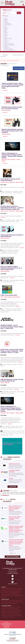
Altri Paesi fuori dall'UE (8, 49)
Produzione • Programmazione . (16, 611)
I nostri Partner (6, 626)
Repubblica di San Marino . (6, 594)
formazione (8, 191)
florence (2, 193)
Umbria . (10, 593)
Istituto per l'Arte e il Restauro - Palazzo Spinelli (12, 182)
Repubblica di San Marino (9, 44)
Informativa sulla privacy (6, 625)
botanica (20, 364)
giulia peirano (13, 392)
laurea (10, 253)
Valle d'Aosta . (15, 593)
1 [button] (11, 553)
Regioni (5, 16)
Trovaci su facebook (19, 68)
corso (3, 191)
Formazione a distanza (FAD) (10, 50)
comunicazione (4, 253)
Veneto (6, 42)
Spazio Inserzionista (23, 5)
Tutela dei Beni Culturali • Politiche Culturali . (9, 616)
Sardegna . (13, 591)
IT (22, 2)
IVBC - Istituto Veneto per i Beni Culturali (10, 297)
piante (2, 366)
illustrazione (14, 364)
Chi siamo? (6, 622)
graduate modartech (14, 280)
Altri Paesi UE (7, 47)
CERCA (19, 13)
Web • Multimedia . (5, 602)
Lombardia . (17, 590)
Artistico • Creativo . (15, 608)
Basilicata (6, 20)
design (12, 252)
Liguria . (13, 590)
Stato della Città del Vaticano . (16, 594)
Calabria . (11, 588)
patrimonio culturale (10, 221)
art (12, 191)
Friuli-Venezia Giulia (8, 25)
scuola (2, 312)
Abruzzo (6, 19)
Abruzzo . (3, 588)
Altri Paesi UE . (7, 596)
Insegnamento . (12, 617)
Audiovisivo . (17, 603)
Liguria (6, 27)
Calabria (6, 21)
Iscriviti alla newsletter (12, 584)
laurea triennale (10, 393)
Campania (6, 22)
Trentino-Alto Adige (8, 39)
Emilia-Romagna (7, 24)
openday (3, 310)
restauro (16, 191)
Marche (6, 30)
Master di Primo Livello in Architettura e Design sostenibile (15, 518)
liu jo (14, 282)
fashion (16, 252)
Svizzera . (3, 596)
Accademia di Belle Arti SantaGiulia (14, 471)
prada (19, 392)
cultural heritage (16, 193)
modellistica (3, 252)
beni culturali (8, 193)
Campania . (14, 588)
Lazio (5, 26)
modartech (10, 250)
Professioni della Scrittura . (6, 613)
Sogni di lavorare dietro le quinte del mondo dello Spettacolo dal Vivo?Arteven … (12, 334)
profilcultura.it (5, 495)
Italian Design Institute (14, 464)
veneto (14, 310)
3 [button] (15, 553)
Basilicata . (7, 588)
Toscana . (19, 591)
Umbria (6, 40)
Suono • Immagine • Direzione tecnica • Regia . (14, 614)
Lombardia (6, 29)
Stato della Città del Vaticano (10, 45)
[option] (12, 529)
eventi (18, 426)
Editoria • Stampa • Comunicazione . (8, 603)
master (13, 220)
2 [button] (13, 553)
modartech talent (8, 282)
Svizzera (6, 46)
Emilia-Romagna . (20, 588)
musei (21, 426)
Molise (5, 31)
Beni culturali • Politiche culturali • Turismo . (16, 602)
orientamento (9, 310)
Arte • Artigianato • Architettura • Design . (16, 601)
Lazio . (10, 590)
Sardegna (6, 35)
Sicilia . (16, 591)
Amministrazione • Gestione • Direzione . (9, 607)
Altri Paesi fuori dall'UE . (14, 596)
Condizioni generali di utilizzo (6, 624)
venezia (19, 310)
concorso (4, 364)
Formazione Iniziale (13, 572)
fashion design (5, 280)
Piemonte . (6, 591)
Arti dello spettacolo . (5, 601)
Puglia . (10, 591)
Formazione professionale (13, 573)
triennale (15, 253)
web (8, 252)
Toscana (6, 37)
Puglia (5, 34)
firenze (21, 191)
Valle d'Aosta (7, 41)
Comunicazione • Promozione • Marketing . (9, 610)
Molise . (3, 591)
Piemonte (6, 32)
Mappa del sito (6, 627)
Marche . (21, 590)
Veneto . (18, 593)
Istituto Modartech (6, 110)
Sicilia (5, 36)
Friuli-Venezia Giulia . (5, 590)
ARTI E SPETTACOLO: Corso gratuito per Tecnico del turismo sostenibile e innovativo (15, 508)
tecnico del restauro (16, 309)
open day (4, 250)
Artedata (11, 478)
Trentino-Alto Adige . (5, 593)
